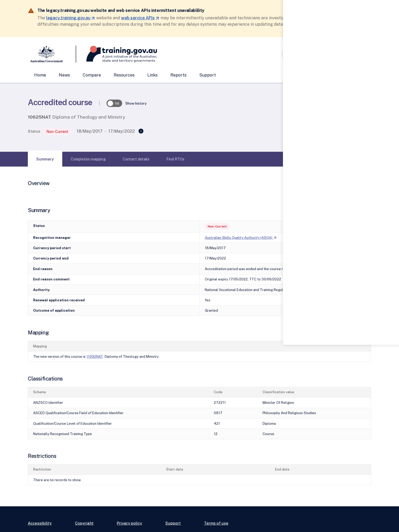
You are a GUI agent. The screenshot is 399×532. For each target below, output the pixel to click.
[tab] (45, 159)
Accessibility (40, 523)
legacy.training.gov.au (71, 18)
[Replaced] (141, 131)
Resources (124, 75)
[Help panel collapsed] (393, 266)
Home (40, 75)
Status (34, 131)
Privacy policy (129, 523)
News (64, 75)
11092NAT (95, 357)
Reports (178, 75)
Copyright (84, 523)
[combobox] (318, 54)
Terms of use (216, 523)
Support (208, 75)
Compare (92, 75)
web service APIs (140, 18)
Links (152, 75)
